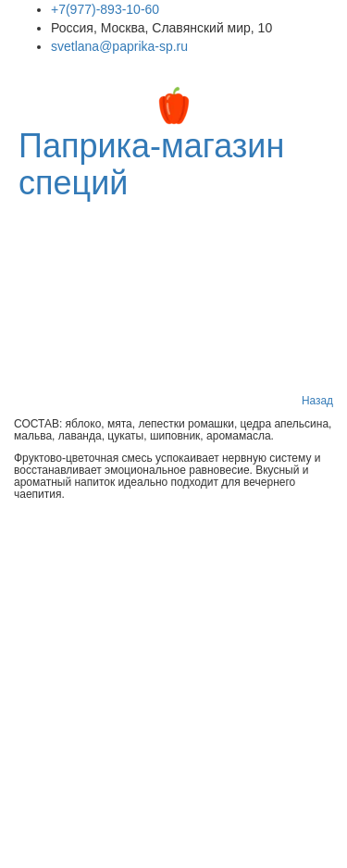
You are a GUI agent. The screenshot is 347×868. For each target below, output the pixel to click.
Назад (317, 401)
